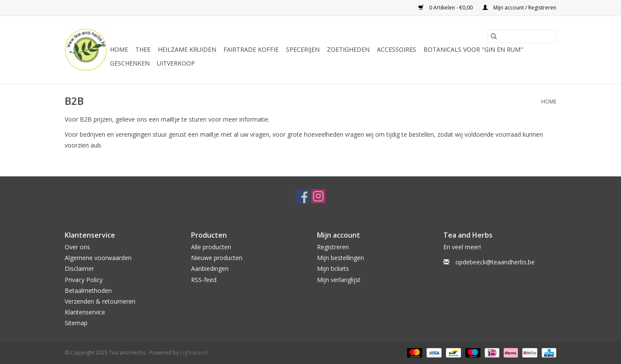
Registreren (333, 247)
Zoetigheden (348, 49)
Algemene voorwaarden (98, 258)
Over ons (77, 247)
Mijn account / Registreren (519, 8)
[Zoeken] (522, 36)
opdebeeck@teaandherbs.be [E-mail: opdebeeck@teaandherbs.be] (495, 262)
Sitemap (76, 323)
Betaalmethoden (88, 290)
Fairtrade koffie (251, 49)
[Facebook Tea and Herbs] (303, 196)
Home (119, 49)
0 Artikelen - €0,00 (446, 8)
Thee (143, 49)
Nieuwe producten (217, 258)
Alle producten (211, 247)
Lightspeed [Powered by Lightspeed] (194, 353)
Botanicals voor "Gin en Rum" (473, 49)
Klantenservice (85, 312)
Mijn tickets (333, 268)
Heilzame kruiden (187, 49)
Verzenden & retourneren (100, 301)
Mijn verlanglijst (339, 280)
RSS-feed (204, 280)
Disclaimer (79, 268)
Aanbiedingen (210, 268)
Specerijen (303, 49)
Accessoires (397, 49)
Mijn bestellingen (340, 258)
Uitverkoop (176, 63)
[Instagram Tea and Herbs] (318, 196)
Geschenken (130, 63)
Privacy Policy (84, 280)
